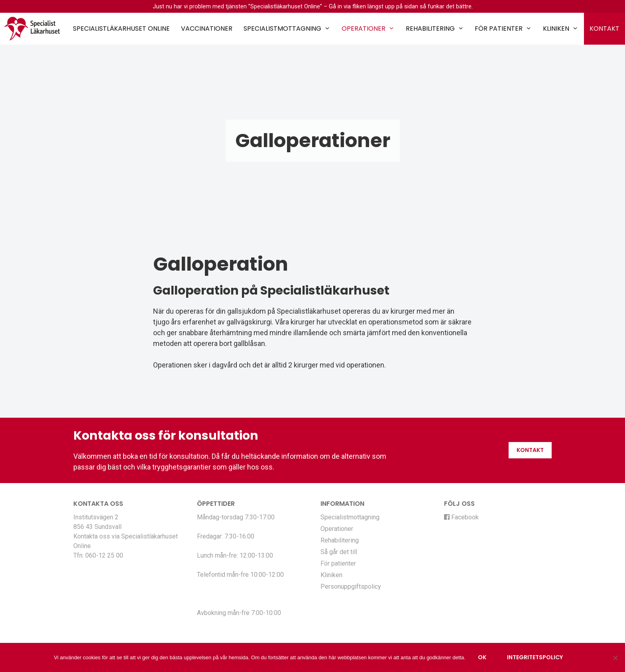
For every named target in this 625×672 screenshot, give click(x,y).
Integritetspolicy (535, 657)
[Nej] (615, 658)
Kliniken (561, 29)
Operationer (368, 29)
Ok (482, 657)
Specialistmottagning (287, 29)
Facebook (461, 517)
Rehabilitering (435, 29)
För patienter (503, 29)
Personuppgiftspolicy (351, 587)
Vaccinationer (207, 28)
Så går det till (339, 552)
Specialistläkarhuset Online (121, 28)
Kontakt (604, 28)
